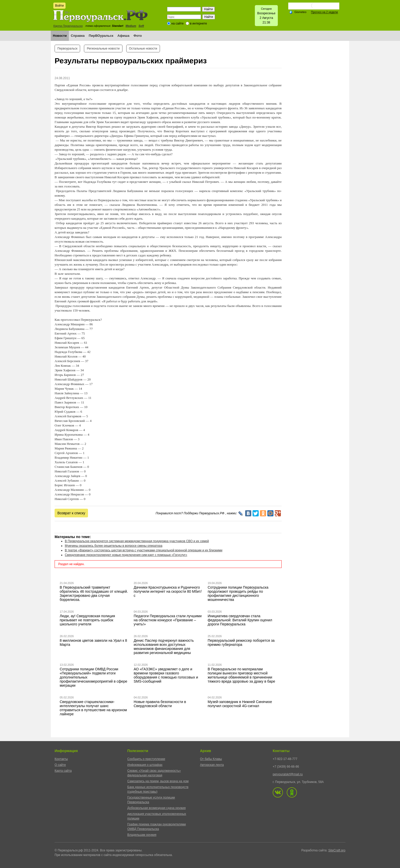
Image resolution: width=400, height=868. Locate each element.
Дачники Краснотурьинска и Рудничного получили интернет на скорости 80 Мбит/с (168, 591)
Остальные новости (143, 49)
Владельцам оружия (142, 835)
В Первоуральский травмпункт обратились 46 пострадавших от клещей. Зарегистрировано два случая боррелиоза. (94, 593)
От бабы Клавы (211, 759)
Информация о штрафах (145, 765)
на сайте (178, 23)
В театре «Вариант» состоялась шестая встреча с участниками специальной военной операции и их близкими (144, 550)
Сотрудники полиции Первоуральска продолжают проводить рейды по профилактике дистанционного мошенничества (238, 593)
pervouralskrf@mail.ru (288, 774)
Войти (59, 6)
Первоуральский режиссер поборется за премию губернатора (241, 643)
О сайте (60, 765)
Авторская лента (212, 765)
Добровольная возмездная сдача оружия (157, 808)
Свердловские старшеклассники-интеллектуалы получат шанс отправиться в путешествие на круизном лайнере (93, 708)
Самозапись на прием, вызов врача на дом (158, 781)
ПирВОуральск (101, 36)
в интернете (198, 23)
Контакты (61, 759)
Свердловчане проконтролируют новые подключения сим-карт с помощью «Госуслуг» (126, 555)
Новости (60, 36)
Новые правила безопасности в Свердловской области (160, 704)
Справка (78, 36)
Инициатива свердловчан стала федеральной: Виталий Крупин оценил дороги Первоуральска (240, 620)
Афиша (123, 36)
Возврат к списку (71, 513)
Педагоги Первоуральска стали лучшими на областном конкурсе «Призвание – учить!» (168, 620)
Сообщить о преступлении (146, 759)
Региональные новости (103, 49)
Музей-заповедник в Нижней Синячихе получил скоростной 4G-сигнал (240, 704)
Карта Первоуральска (68, 26)
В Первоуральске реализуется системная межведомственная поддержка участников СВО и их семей (137, 541)
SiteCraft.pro (337, 850)
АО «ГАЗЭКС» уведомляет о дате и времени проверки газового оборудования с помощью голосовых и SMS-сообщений (166, 675)
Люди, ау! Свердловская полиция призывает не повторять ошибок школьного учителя (87, 620)
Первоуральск (67, 49)
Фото (138, 36)
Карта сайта (63, 771)
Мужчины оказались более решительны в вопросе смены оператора (114, 546)
